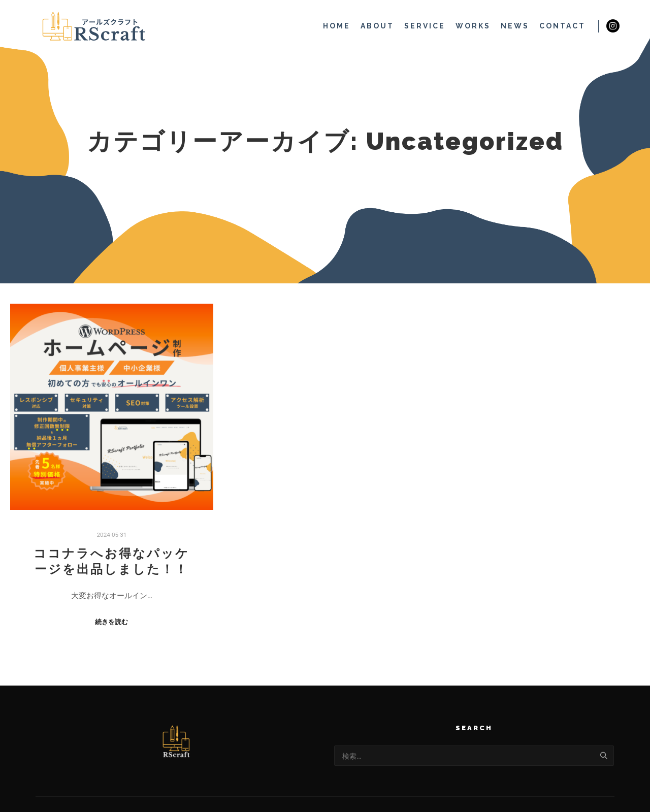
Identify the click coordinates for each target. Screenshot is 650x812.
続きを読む (111, 622)
